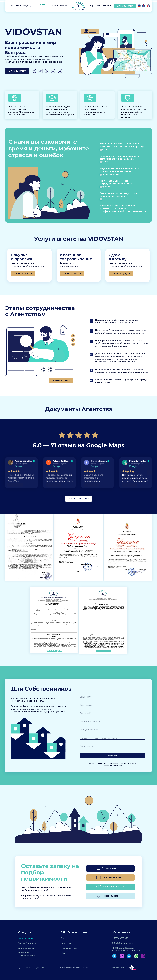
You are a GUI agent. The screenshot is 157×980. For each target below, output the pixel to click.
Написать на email (112, 877)
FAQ (63, 953)
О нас (64, 938)
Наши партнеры (69, 948)
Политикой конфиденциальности (120, 765)
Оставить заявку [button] (110, 868)
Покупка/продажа (27, 943)
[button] (31, 6)
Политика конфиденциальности (74, 968)
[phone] (113, 705)
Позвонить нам (110, 896)
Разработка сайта (120, 968)
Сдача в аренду (26, 948)
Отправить (113, 756)
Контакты (66, 943)
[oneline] (113, 722)
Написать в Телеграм (113, 887)
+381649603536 (120, 938)
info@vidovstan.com (123, 943)
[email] (113, 713)
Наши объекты (25, 938)
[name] (113, 697)
